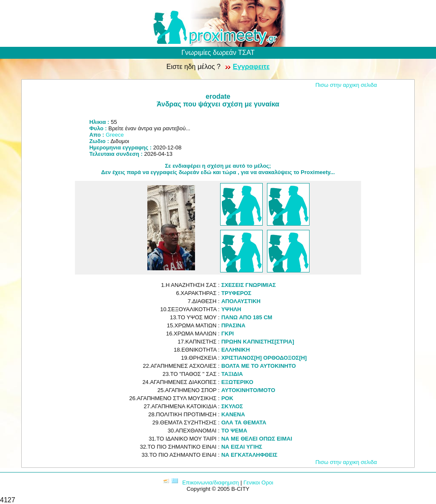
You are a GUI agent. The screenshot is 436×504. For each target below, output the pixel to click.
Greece (115, 135)
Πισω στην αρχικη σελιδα (346, 85)
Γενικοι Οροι (258, 483)
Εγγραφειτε (251, 67)
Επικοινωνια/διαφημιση (211, 483)
